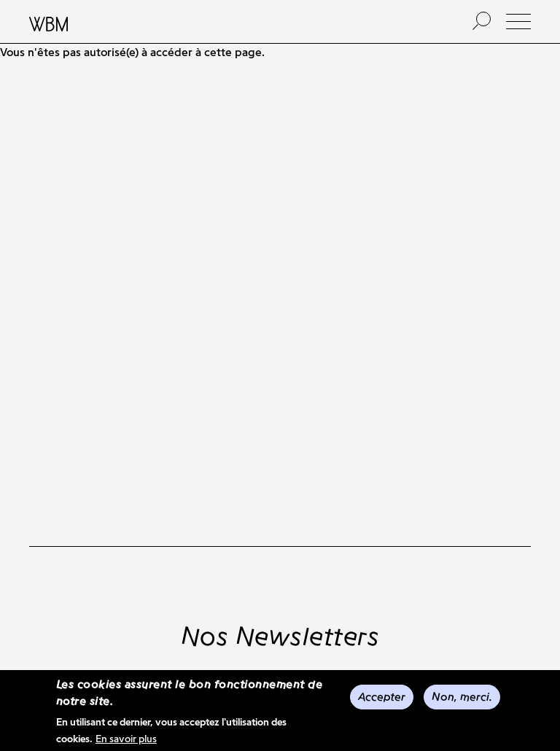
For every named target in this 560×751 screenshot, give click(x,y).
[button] (518, 22)
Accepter (382, 698)
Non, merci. (462, 698)
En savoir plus (126, 740)
